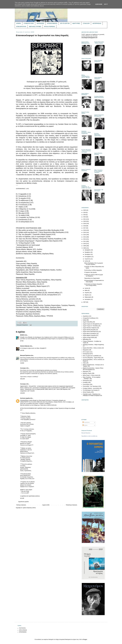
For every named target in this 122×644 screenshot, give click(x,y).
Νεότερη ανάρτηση (21, 505)
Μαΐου (86, 290)
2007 (85, 302)
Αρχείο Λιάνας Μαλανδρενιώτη (91, 332)
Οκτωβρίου (88, 254)
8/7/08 (22, 341)
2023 (85, 215)
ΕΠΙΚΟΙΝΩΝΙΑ (23, 632)
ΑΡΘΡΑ (19, 23)
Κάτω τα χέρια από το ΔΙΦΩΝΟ (91, 356)
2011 (85, 241)
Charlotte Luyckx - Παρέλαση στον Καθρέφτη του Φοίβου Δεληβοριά (92, 395)
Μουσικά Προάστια (25, 355)
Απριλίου (87, 293)
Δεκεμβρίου (88, 250)
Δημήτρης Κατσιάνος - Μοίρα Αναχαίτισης (93, 345)
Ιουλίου (87, 261)
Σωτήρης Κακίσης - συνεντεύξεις (91, 388)
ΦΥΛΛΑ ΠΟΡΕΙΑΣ (50, 27)
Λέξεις (84, 363)
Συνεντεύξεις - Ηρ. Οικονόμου (90, 386)
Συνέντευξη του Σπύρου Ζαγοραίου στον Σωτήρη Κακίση (93, 285)
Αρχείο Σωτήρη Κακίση (89, 337)
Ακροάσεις (86, 316)
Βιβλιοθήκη (86, 339)
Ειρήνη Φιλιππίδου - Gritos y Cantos (92, 348)
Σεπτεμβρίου (88, 257)
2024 (85, 213)
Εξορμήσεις (86, 350)
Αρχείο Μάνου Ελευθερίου (90, 334)
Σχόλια (85, 425)
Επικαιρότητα (25, 325)
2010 (85, 244)
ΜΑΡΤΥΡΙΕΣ (76, 23)
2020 (85, 221)
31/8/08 (22, 363)
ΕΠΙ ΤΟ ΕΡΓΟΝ (65, 23)
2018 (85, 226)
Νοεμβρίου (88, 252)
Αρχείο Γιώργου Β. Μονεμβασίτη (91, 324)
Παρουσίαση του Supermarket (92, 278)
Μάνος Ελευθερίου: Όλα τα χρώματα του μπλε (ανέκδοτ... (94, 264)
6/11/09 (22, 498)
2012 (85, 239)
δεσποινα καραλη (25, 398)
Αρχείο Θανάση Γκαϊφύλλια (90, 328)
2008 (85, 248)
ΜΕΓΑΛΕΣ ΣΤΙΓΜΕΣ (35, 27)
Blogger (85, 639)
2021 (85, 219)
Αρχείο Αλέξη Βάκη (88, 322)
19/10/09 (22, 393)
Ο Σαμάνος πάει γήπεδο (90, 272)
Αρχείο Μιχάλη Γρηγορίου (89, 335)
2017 (85, 228)
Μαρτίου (87, 295)
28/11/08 (22, 379)
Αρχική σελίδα (46, 505)
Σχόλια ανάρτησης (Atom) (29, 508)
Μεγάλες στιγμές (87, 373)
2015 (85, 232)
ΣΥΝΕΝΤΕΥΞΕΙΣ (29, 23)
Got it (106, 4)
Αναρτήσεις (86, 422)
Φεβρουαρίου (88, 297)
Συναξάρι (85, 382)
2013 (85, 237)
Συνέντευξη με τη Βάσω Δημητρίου (93, 270)
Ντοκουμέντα (86, 381)
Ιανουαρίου (88, 299)
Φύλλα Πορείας (87, 392)
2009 (85, 246)
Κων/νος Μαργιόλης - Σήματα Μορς (92, 358)
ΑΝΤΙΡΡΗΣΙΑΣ (97, 23)
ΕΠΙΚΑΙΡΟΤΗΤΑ (21, 27)
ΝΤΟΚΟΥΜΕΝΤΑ (52, 23)
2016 (85, 230)
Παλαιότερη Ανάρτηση (71, 505)
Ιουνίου (87, 288)
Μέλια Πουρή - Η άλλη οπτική (90, 375)
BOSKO (22, 335)
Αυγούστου (88, 259)
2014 (85, 235)
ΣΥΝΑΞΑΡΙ (86, 23)
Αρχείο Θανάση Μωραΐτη (89, 330)
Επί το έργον (86, 352)
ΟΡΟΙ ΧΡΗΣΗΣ (23, 630)
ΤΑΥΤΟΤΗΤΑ (22, 628)
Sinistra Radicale (25, 346)
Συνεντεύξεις (86, 384)
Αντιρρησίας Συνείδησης (89, 318)
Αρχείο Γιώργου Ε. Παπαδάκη (90, 326)
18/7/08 (22, 350)
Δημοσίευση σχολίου (23, 502)
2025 (85, 210)
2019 (85, 224)
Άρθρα (85, 320)
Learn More (99, 4)
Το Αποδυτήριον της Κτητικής (90, 390)
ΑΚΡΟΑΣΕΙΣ (40, 23)
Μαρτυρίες (86, 371)
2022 (85, 217)
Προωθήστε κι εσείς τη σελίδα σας (89, 436)
